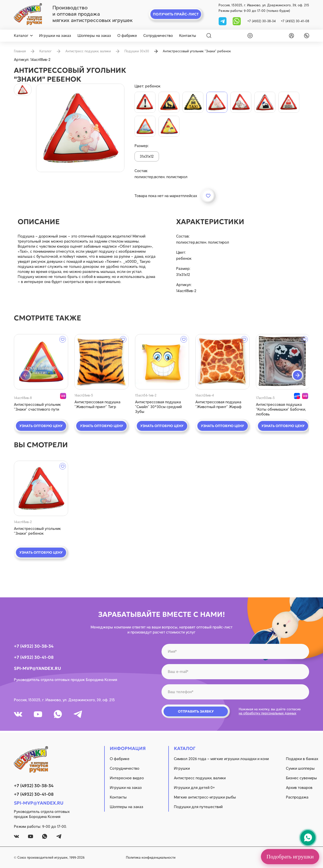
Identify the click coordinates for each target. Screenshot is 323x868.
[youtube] (39, 715)
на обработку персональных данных (267, 714)
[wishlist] (249, 36)
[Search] (209, 36)
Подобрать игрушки (290, 857)
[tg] (223, 21)
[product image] (80, 128)
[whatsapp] (237, 21)
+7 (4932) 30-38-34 (262, 21)
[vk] (18, 715)
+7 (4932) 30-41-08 (295, 21)
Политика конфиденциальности (163, 858)
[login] (290, 36)
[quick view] (41, 362)
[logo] (28, 14)
